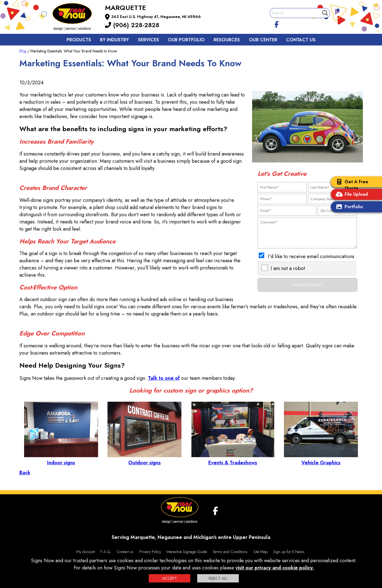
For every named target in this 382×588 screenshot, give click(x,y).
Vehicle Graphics (321, 459)
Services (148, 40)
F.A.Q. (106, 552)
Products (79, 40)
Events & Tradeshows (233, 459)
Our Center (263, 40)
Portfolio (348, 207)
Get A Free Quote (351, 185)
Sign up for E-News (289, 552)
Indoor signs (61, 459)
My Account (85, 552)
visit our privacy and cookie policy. (275, 568)
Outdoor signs (144, 459)
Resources (227, 40)
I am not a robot (288, 268)
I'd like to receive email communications (311, 256)
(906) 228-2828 (132, 25)
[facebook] (276, 24)
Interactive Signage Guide (187, 552)
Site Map (261, 552)
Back (25, 473)
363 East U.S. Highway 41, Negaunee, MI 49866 (156, 17)
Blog (23, 51)
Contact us (301, 40)
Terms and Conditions (230, 552)
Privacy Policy (150, 552)
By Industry (114, 40)
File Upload (351, 195)
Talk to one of (164, 378)
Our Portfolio (186, 40)
